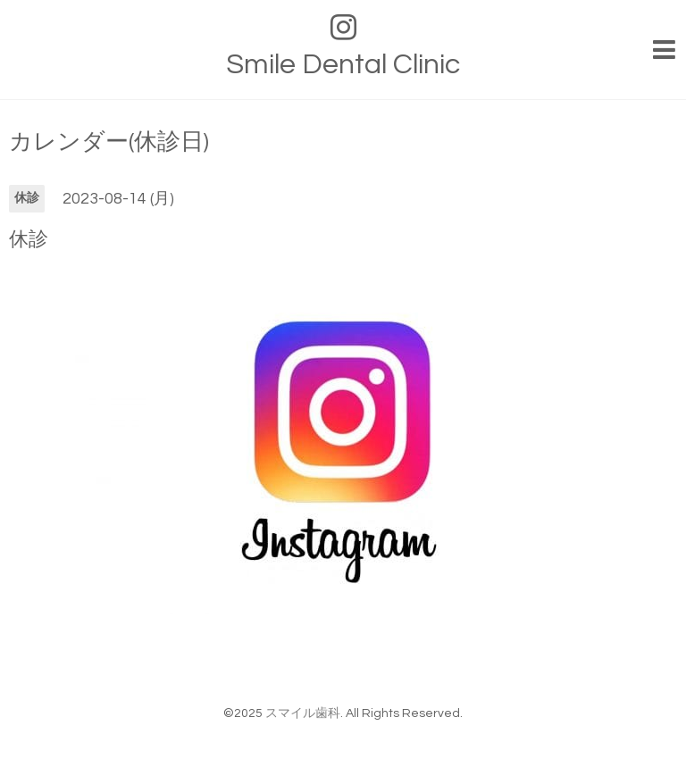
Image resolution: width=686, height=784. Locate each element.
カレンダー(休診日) (109, 142)
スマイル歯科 (303, 713)
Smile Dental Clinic (343, 65)
